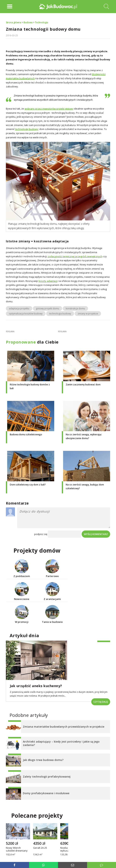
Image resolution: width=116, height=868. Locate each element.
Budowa (28, 22)
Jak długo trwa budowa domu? (43, 760)
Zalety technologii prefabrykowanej (47, 777)
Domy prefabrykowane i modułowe (46, 793)
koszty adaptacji (48, 281)
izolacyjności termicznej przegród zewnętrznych (75, 256)
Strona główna (14, 22)
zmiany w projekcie (88, 314)
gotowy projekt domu (48, 308)
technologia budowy (60, 314)
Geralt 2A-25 (40, 848)
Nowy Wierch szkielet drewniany (17, 849)
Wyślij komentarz (96, 534)
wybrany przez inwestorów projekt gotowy (49, 109)
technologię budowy (27, 129)
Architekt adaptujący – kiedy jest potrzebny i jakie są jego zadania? (61, 743)
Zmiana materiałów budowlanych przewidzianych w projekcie (64, 727)
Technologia (42, 22)
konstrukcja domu (75, 308)
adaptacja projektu (19, 308)
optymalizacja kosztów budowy (26, 314)
